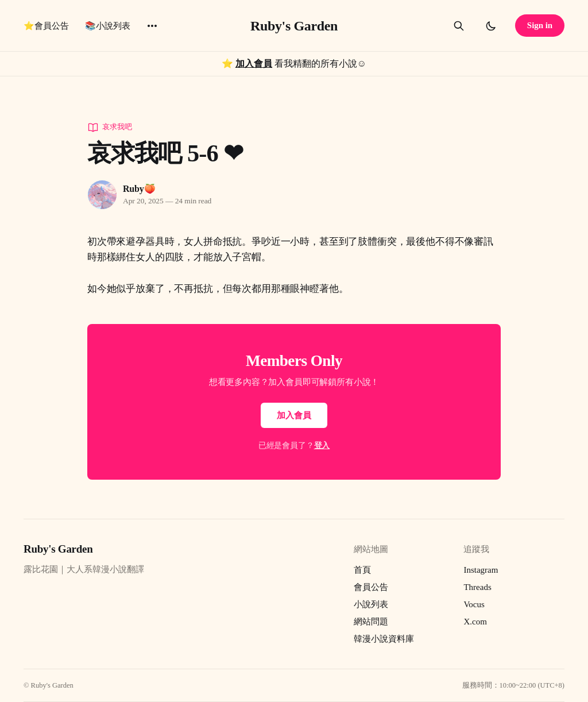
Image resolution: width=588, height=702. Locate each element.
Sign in (540, 25)
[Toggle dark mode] (491, 26)
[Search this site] (459, 26)
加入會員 (254, 63)
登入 (322, 446)
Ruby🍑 (139, 189)
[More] (152, 26)
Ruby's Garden (294, 26)
